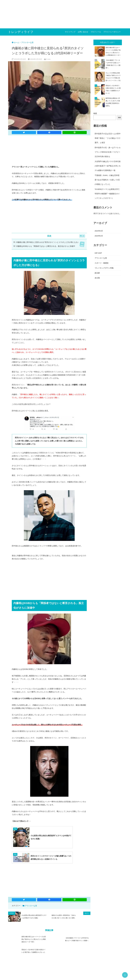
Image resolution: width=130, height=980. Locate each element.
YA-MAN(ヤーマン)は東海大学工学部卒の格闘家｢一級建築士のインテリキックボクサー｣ (107, 194)
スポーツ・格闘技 (102, 263)
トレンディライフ (21, 32)
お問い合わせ (83, 32)
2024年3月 (99, 231)
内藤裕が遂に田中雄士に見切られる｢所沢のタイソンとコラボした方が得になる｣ (47, 242)
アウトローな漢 (27, 43)
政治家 (97, 273)
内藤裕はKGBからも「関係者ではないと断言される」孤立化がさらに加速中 (46, 246)
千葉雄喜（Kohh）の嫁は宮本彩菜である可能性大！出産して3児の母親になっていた (107, 180)
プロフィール (96, 32)
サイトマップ (70, 32)
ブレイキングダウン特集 (104, 268)
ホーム (15, 43)
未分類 (97, 278)
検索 (95, 113)
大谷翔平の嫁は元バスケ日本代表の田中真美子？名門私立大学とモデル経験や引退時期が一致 (108, 166)
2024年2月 (99, 236)
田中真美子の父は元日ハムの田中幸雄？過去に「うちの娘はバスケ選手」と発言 (108, 138)
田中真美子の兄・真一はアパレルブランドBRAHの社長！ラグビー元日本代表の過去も (108, 152)
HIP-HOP (98, 253)
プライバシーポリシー (112, 32)
